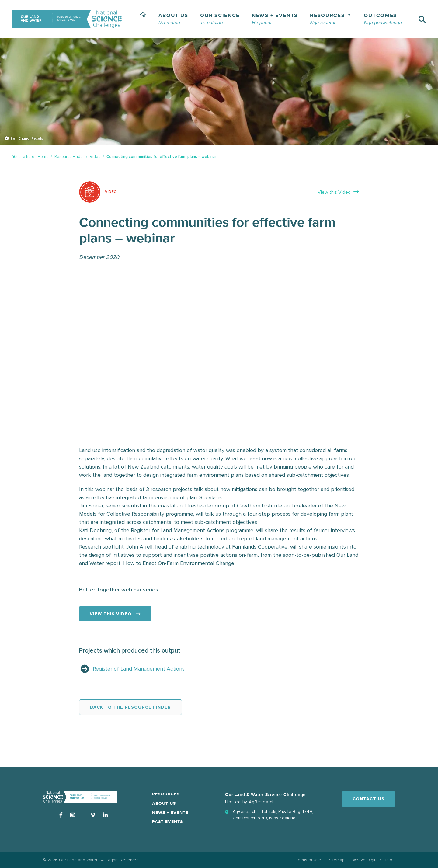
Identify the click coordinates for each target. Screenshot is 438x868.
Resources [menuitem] (166, 794)
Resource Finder (69, 157)
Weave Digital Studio (372, 860)
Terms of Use (308, 860)
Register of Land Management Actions (139, 669)
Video (95, 157)
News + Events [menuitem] (170, 813)
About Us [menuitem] (164, 804)
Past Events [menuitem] (167, 822)
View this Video (334, 192)
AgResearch (262, 802)
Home (43, 157)
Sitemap (337, 860)
